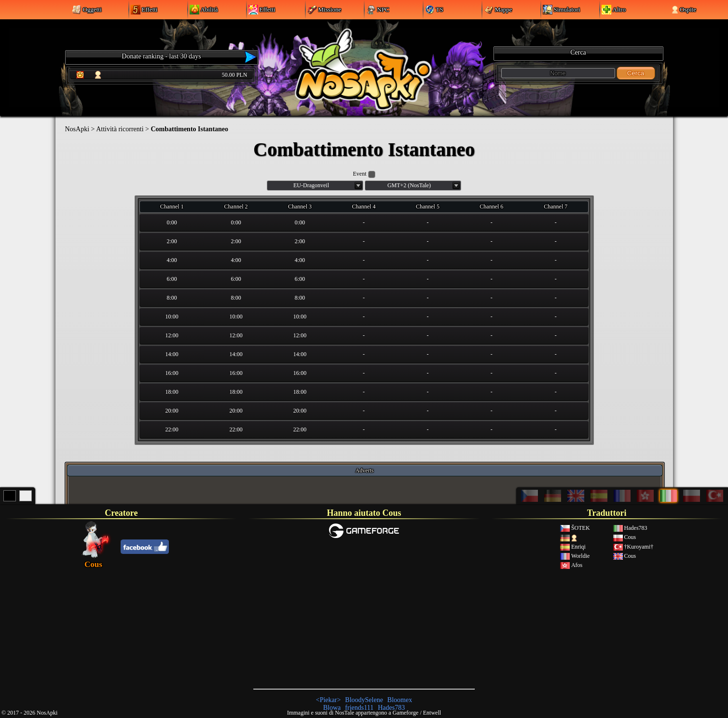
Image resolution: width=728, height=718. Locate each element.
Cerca (636, 73)
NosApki (77, 129)
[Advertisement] (364, 613)
